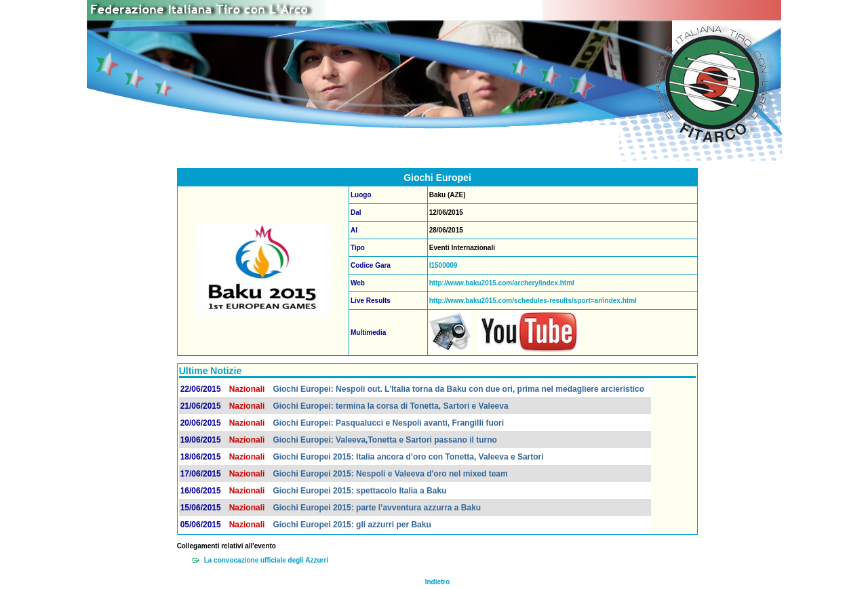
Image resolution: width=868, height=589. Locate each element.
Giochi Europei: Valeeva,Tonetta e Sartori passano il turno (385, 440)
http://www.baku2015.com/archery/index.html (502, 283)
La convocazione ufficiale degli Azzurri (267, 560)
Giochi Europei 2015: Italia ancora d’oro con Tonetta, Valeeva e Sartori (408, 457)
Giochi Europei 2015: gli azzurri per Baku (352, 525)
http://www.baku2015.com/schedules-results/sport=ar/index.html (533, 301)
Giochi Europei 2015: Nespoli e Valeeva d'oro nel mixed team (390, 474)
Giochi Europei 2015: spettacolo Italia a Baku (359, 491)
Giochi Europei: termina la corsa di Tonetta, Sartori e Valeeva (390, 406)
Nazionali (247, 389)
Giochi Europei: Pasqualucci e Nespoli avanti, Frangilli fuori (388, 423)
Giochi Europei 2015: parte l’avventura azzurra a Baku (377, 508)
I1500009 (443, 265)
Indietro (438, 582)
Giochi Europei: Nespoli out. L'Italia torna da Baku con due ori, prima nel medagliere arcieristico (458, 389)
